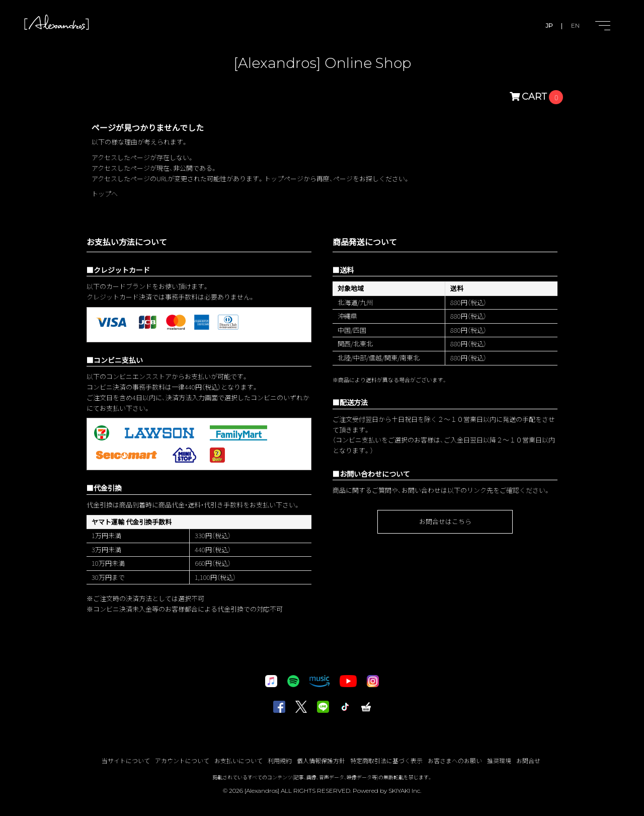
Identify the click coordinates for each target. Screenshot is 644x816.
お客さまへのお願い (455, 760)
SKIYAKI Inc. (405, 791)
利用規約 (280, 760)
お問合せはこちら (445, 521)
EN (575, 25)
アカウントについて (182, 760)
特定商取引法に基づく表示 (386, 760)
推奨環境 (499, 760)
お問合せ (528, 760)
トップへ (105, 194)
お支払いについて (238, 760)
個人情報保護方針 (321, 760)
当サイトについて (126, 760)
